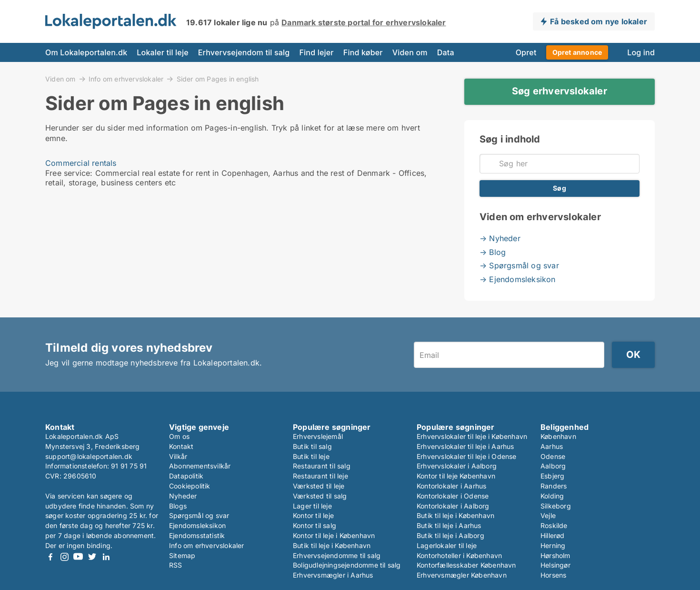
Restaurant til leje (320, 476)
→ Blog (493, 252)
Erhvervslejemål (318, 436)
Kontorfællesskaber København (466, 565)
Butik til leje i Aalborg (450, 535)
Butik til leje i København (332, 545)
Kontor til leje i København (334, 535)
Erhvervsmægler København (462, 575)
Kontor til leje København (456, 476)
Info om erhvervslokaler (126, 79)
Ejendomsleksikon (197, 525)
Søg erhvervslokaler (560, 91)
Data (446, 52)
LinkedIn (106, 557)
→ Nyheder (500, 238)
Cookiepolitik (190, 486)
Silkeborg (556, 506)
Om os (179, 436)
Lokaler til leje (162, 52)
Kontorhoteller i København (459, 555)
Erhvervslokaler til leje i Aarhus (465, 446)
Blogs (178, 506)
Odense (553, 456)
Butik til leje (311, 456)
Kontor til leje (313, 515)
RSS (176, 565)
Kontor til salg (315, 525)
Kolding (552, 496)
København (558, 436)
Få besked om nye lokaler (599, 21)
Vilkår (178, 456)
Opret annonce (577, 52)
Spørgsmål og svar (199, 515)
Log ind (641, 52)
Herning (553, 545)
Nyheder (183, 496)
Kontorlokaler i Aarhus (451, 486)
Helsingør (555, 565)
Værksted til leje (319, 486)
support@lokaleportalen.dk (89, 456)
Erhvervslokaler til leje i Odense (467, 456)
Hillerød (553, 535)
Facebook (50, 557)
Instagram (64, 557)
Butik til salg (312, 446)
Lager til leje (312, 506)
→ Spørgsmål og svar (519, 265)
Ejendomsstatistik (197, 535)
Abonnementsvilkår (200, 466)
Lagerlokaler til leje (447, 545)
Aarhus (552, 446)
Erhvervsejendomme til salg (337, 555)
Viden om (410, 52)
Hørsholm (555, 555)
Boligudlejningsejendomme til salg (347, 565)
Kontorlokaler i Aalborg (453, 506)
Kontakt (181, 446)
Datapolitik (186, 476)
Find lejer (316, 52)
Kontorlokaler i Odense (453, 496)
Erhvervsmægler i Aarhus (333, 575)
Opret (526, 52)
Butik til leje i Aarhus (449, 525)
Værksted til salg (320, 496)
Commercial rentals (81, 163)
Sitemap (182, 555)
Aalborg (553, 466)
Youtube (78, 557)
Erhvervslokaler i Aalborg (457, 466)
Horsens (553, 575)
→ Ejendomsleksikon (518, 279)
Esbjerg (552, 476)
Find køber (363, 52)
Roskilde (554, 525)
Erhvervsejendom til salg (244, 52)
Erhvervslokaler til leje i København (472, 436)
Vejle (548, 515)
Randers (554, 486)
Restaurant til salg (322, 466)
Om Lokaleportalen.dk (86, 52)
